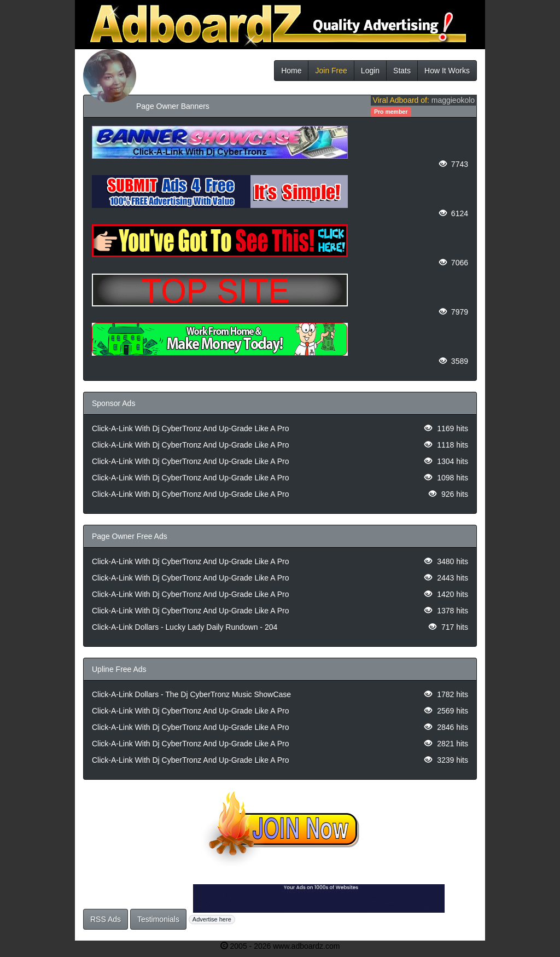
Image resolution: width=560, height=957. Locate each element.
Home (291, 71)
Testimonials (158, 919)
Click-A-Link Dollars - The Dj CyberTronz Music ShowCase (191, 694)
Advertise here (212, 919)
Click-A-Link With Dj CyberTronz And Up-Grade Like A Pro (191, 428)
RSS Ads (106, 919)
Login (370, 71)
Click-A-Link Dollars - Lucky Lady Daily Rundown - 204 (185, 627)
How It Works (447, 71)
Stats (402, 71)
